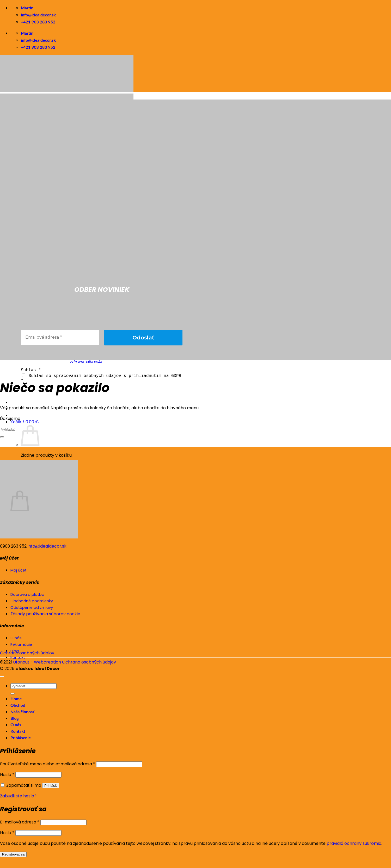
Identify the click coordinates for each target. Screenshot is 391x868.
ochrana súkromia (86, 362)
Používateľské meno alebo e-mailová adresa (48, 764)
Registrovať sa (13, 854)
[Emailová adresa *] (60, 337)
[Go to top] (2, 677)
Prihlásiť (51, 786)
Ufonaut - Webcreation (37, 662)
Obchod (18, 705)
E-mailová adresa (20, 822)
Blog (15, 718)
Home (16, 699)
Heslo (7, 775)
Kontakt (18, 731)
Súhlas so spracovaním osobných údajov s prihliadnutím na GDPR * (101, 378)
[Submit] (2, 437)
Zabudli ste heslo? (18, 796)
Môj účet (19, 570)
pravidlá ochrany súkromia (354, 843)
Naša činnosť (22, 712)
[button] (25, 421)
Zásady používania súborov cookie (45, 614)
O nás (16, 725)
